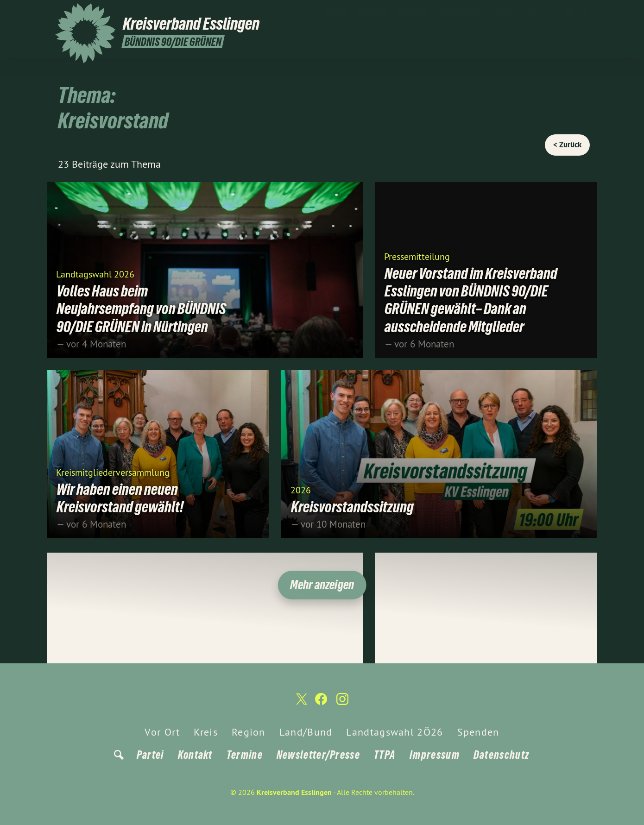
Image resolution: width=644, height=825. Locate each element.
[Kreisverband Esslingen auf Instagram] (584, 13)
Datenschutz (501, 755)
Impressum (435, 755)
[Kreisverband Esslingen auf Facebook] (570, 13)
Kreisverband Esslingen (294, 792)
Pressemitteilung (417, 256)
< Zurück (567, 145)
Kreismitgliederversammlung (113, 472)
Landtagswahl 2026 (95, 274)
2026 (301, 489)
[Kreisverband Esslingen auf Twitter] (556, 13)
